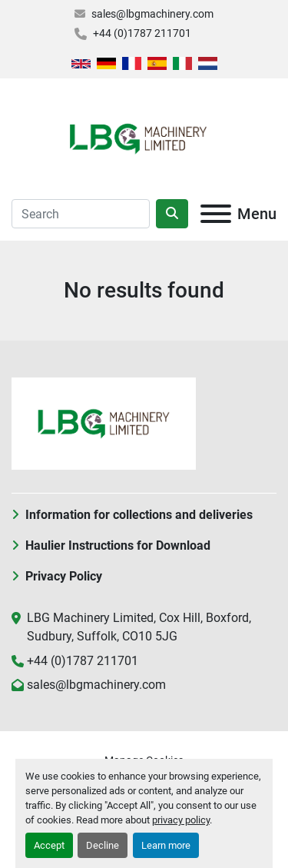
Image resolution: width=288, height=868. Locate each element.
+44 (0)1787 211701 (142, 33)
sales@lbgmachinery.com (152, 14)
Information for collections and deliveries (139, 515)
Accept (49, 845)
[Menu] (216, 214)
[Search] (81, 214)
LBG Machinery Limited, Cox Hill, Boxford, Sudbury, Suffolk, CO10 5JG (139, 627)
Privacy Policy (64, 576)
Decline (103, 845)
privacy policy (181, 820)
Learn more (166, 845)
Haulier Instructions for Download (118, 545)
